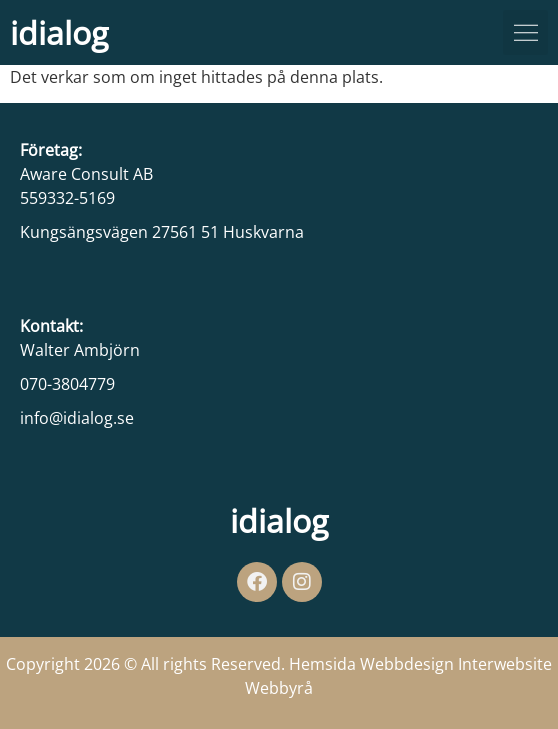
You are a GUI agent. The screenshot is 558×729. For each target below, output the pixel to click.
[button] (525, 32)
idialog (59, 32)
